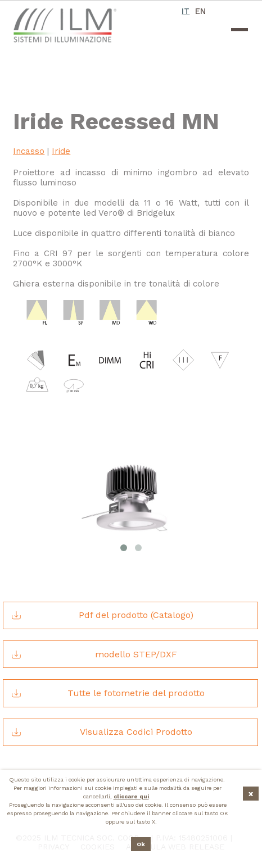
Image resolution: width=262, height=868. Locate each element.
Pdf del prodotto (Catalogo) (102, 615)
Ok (141, 844)
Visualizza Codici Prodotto (101, 732)
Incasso (29, 151)
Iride (61, 151)
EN (200, 11)
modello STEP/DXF (94, 655)
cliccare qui (131, 796)
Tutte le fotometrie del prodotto (107, 693)
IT (185, 11)
